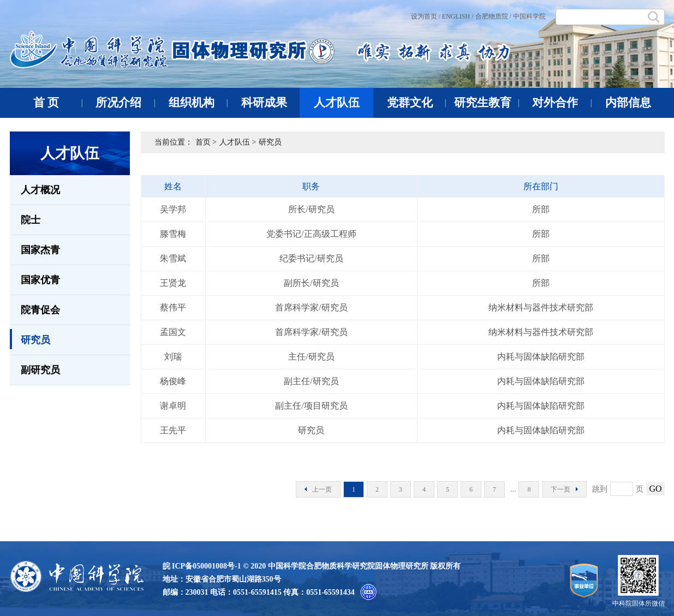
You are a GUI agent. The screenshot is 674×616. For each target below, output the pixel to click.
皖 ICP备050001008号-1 (202, 566)
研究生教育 (487, 103)
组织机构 (198, 103)
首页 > (206, 142)
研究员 (30, 339)
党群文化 (417, 103)
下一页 (564, 489)
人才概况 (40, 190)
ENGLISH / (458, 16)
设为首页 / (426, 16)
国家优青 (40, 280)
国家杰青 (40, 250)
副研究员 (40, 370)
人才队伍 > (238, 142)
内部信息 (628, 103)
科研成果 (271, 103)
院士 (31, 220)
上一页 (318, 489)
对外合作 (562, 103)
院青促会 (40, 310)
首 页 (58, 103)
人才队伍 (337, 103)
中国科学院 (529, 16)
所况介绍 (125, 103)
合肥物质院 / (493, 16)
